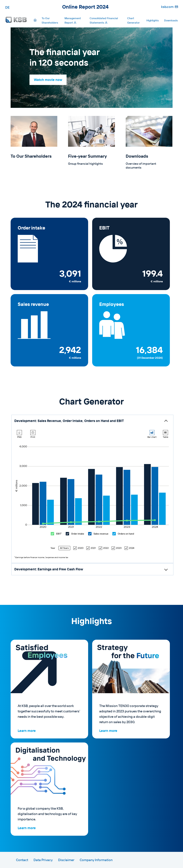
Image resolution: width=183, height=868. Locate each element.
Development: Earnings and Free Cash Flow (49, 569)
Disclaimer (66, 860)
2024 (129, 548)
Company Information (96, 860)
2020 (78, 548)
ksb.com (167, 7)
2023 (117, 548)
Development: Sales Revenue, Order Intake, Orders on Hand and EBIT (69, 421)
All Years (64, 548)
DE (7, 7)
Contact (22, 860)
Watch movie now (48, 80)
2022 (104, 548)
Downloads (171, 20)
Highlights (153, 20)
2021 (91, 548)
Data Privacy (43, 860)
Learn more (27, 731)
